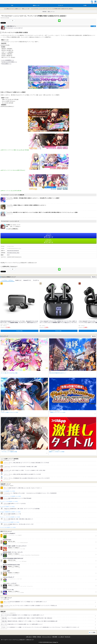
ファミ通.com (61, 637)
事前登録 (44, 12)
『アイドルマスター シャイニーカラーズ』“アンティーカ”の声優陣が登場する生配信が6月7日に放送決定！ (52, 9)
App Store (48, 236)
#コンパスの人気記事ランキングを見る (8, 491)
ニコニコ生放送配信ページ (8, 60)
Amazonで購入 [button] (20, 331)
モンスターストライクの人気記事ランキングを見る (10, 522)
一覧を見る (94, 277)
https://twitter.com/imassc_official (13, 253)
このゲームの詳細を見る (13, 229)
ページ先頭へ (93, 632)
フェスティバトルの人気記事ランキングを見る (10, 502)
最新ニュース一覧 (26, 9)
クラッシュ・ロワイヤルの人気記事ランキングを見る (11, 517)
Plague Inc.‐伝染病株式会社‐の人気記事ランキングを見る (11, 512)
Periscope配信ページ (6, 64)
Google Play (48, 241)
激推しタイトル (51, 12)
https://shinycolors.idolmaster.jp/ (13, 251)
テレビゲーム (36, 280)
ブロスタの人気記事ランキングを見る (8, 507)
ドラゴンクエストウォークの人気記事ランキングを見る (11, 496)
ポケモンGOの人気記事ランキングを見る (9, 527)
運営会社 (39, 637)
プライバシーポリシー (47, 637)
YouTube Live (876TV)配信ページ (9, 62)
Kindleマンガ (18, 280)
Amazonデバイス (27, 280)
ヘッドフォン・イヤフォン (7, 280)
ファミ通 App (5, 2)
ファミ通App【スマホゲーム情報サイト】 (12, 9)
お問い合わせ (29, 637)
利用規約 (35, 637)
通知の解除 (55, 637)
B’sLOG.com (67, 637)
